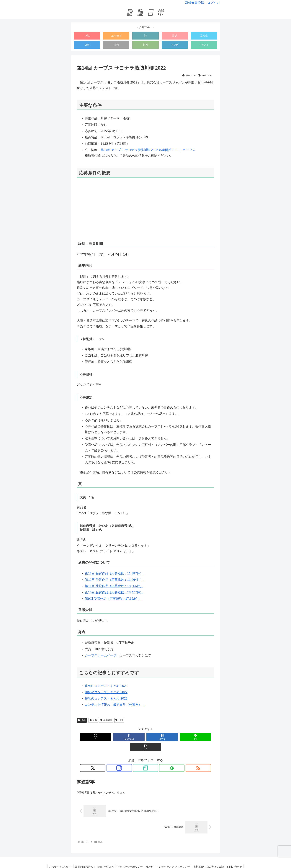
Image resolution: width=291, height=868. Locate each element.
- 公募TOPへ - (145, 27)
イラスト (204, 45)
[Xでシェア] (90, 737)
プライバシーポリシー (129, 856)
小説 (87, 36)
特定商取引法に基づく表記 (210, 856)
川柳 (145, 45)
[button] (201, 737)
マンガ (175, 45)
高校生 (204, 36)
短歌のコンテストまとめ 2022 (106, 699)
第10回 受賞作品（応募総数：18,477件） (114, 592)
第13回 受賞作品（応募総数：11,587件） (114, 573)
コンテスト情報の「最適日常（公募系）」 (115, 705)
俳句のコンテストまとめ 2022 (106, 686)
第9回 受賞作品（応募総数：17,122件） (113, 599)
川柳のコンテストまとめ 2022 (106, 692)
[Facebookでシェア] (118, 737)
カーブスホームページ (101, 655)
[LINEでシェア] (173, 737)
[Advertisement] (145, 209)
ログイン (213, 3)
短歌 (87, 45)
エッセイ (116, 36)
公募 (82, 720)
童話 (175, 36)
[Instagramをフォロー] (137, 758)
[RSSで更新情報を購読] (163, 758)
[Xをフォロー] (128, 758)
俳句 (116, 45)
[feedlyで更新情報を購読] (154, 758)
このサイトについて (58, 856)
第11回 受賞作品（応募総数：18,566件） (114, 586)
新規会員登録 (194, 3)
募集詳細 (106, 720)
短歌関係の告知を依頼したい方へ (93, 856)
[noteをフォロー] (145, 758)
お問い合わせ (237, 856)
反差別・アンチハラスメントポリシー (168, 856)
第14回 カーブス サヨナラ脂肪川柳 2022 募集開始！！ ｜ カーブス (148, 150)
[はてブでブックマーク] (146, 737)
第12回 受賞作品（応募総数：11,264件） (114, 580)
